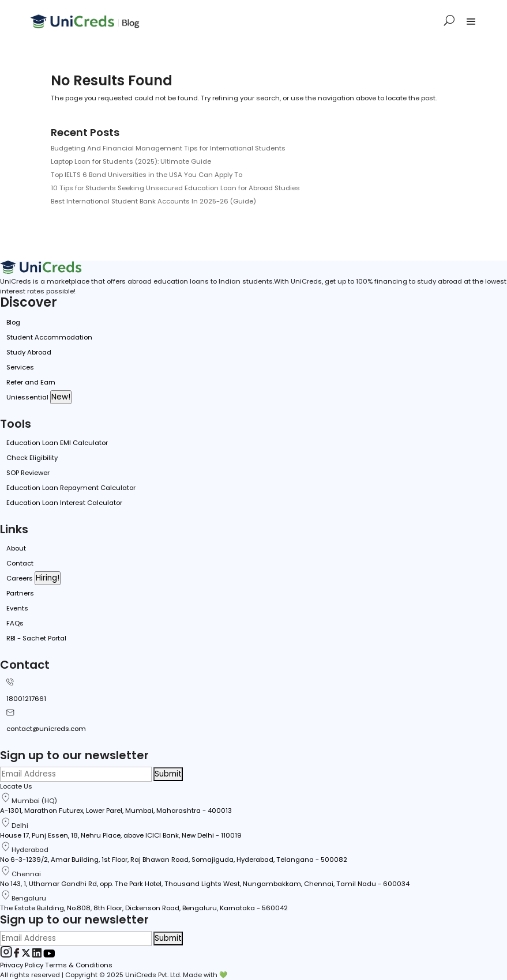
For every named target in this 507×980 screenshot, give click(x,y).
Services (20, 367)
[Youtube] (49, 955)
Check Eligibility (32, 458)
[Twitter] (27, 955)
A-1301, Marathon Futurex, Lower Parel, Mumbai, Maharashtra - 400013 (116, 811)
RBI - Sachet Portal (36, 638)
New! (61, 397)
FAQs (15, 623)
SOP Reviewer (28, 473)
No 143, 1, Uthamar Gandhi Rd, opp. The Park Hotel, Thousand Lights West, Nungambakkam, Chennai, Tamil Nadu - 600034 (205, 884)
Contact (20, 563)
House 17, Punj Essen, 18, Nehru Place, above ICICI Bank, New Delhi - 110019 (121, 835)
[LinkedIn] (38, 955)
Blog (13, 322)
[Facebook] (18, 955)
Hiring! (48, 578)
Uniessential (27, 397)
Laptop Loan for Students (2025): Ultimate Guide (131, 161)
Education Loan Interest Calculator (64, 503)
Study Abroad (29, 352)
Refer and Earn (31, 382)
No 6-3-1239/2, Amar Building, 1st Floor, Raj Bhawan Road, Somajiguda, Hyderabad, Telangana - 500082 (174, 860)
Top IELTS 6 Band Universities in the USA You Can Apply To (147, 175)
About (16, 548)
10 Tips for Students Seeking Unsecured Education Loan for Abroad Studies (175, 188)
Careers (20, 578)
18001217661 (26, 699)
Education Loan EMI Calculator (57, 443)
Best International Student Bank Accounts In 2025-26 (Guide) (153, 201)
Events (17, 608)
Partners (20, 593)
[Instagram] (7, 955)
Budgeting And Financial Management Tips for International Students (168, 148)
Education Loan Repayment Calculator (71, 488)
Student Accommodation (49, 337)
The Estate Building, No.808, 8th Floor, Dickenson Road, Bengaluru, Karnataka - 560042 (144, 908)
